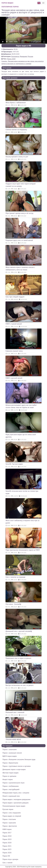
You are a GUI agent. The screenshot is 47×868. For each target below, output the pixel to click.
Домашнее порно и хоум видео (14, 769)
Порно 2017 (7, 833)
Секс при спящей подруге (15, 297)
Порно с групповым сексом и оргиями (17, 766)
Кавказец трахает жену (14, 351)
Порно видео (7, 3)
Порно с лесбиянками (11, 786)
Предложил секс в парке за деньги (18, 658)
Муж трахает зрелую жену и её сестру (19, 213)
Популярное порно (10, 7)
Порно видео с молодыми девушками (16, 799)
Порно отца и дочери (10, 859)
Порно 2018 (7, 836)
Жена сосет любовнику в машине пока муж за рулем (22, 522)
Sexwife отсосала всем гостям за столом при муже (22, 492)
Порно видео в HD (23, 46)
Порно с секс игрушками (12, 813)
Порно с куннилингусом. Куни (13, 783)
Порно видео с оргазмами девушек (16, 803)
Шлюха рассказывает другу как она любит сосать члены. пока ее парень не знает (21, 406)
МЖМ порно (7, 829)
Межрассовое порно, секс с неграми (16, 793)
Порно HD (6, 856)
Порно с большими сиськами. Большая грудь (19, 759)
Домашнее (23, 56)
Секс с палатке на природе (15, 577)
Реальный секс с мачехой (15, 712)
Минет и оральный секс (11, 796)
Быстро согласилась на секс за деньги (19, 685)
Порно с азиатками (10, 749)
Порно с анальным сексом (12, 753)
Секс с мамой (7, 863)
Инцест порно (8, 779)
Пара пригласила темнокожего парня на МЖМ (23, 550)
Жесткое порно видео (11, 773)
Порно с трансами (9, 823)
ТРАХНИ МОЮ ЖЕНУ (13, 739)
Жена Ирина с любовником (16, 103)
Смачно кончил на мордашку (16, 130)
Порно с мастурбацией (11, 789)
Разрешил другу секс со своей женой (19, 240)
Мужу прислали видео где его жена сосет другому (21, 436)
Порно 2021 (7, 846)
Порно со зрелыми (9, 776)
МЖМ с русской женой (14, 378)
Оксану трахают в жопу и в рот (17, 157)
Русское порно (8, 809)
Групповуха (15, 56)
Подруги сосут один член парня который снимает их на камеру (21, 185)
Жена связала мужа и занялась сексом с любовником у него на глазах (20, 268)
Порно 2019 (7, 839)
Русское (30, 56)
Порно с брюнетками (10, 763)
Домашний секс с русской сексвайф (19, 631)
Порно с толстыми (9, 819)
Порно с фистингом (10, 826)
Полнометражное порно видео (14, 806)
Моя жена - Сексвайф (13, 604)
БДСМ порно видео (10, 756)
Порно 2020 (11, 59)
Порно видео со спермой (12, 816)
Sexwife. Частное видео (14, 464)
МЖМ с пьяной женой (14, 324)
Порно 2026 (7, 853)
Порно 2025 (7, 849)
